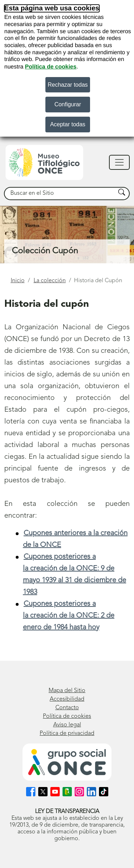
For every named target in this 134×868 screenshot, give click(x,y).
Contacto (67, 708)
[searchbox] (60, 194)
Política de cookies (51, 67)
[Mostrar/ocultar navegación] (119, 162)
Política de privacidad (67, 734)
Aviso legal (67, 725)
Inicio (18, 281)
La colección (50, 281)
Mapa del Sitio (67, 691)
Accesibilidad (67, 699)
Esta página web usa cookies (52, 8)
